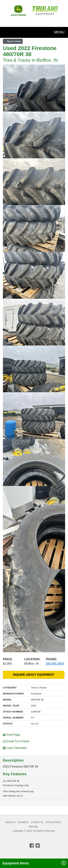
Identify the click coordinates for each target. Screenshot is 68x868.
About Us (10, 822)
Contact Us (37, 822)
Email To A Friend (16, 741)
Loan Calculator (15, 748)
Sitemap (33, 826)
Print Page (11, 735)
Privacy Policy (53, 822)
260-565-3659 (55, 664)
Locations (23, 822)
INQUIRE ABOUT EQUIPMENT (34, 675)
